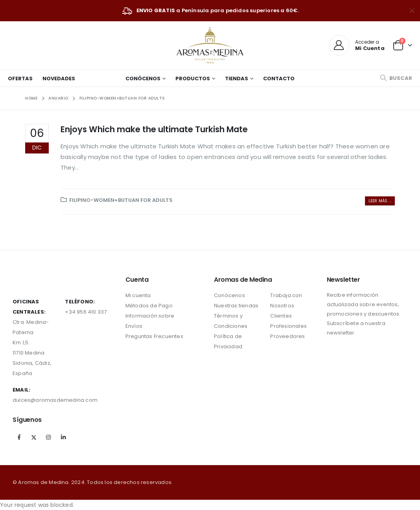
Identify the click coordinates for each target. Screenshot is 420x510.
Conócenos (143, 79)
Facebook (19, 437)
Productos (193, 79)
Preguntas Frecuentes (154, 336)
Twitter (34, 437)
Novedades (59, 79)
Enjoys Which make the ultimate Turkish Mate (154, 129)
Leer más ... (380, 201)
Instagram (48, 437)
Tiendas (237, 79)
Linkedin (63, 437)
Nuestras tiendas (236, 306)
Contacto (279, 79)
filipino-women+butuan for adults (121, 200)
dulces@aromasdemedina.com (55, 400)
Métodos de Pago (149, 306)
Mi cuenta (138, 295)
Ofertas (20, 79)
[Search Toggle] (396, 78)
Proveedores (287, 336)
